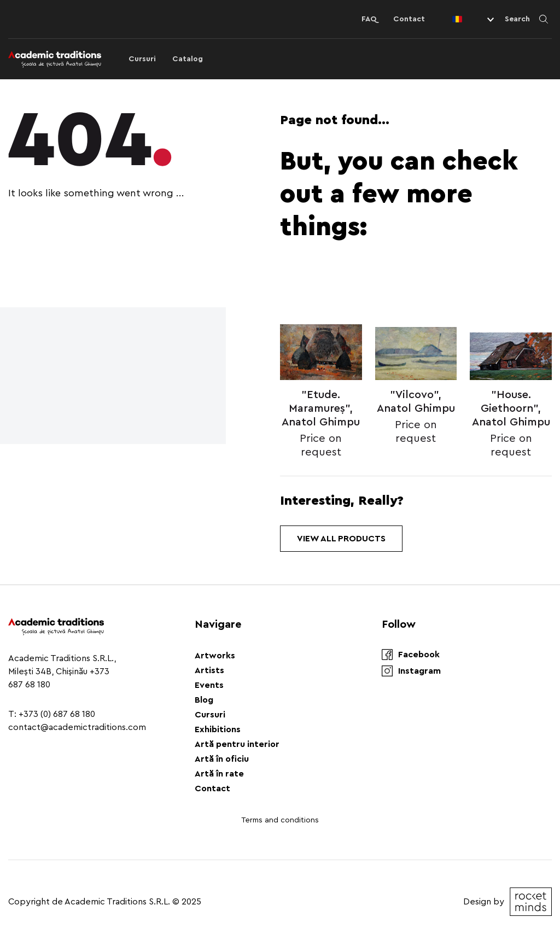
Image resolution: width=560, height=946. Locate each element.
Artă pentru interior (237, 744)
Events (209, 685)
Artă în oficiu (222, 759)
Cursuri (142, 59)
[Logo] (55, 59)
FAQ (369, 19)
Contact (409, 19)
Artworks (215, 656)
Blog (204, 700)
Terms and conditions (280, 820)
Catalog (188, 59)
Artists (209, 670)
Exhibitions (218, 729)
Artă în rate (219, 774)
